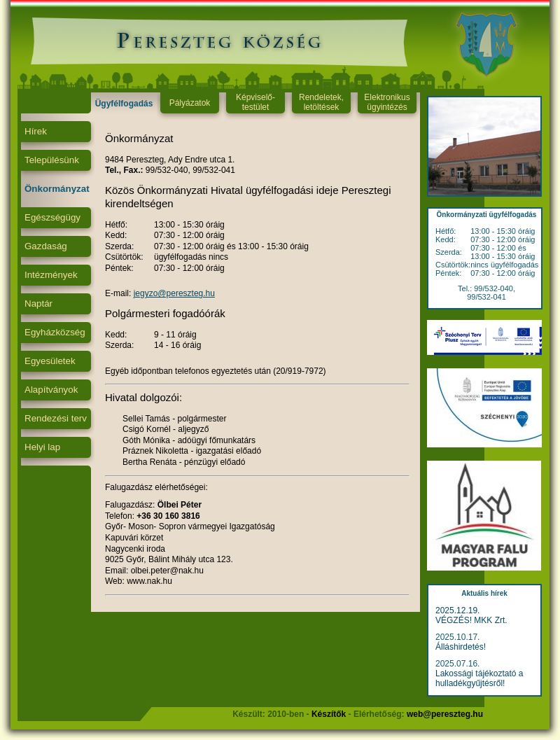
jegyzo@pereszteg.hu (174, 293)
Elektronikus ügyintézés (387, 102)
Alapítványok (51, 390)
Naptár (38, 303)
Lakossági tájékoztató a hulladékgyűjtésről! (479, 678)
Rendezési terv (56, 418)
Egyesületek (50, 361)
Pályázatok (190, 103)
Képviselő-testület (255, 102)
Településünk (52, 160)
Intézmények (51, 275)
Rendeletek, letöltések (321, 102)
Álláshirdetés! (461, 647)
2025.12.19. (457, 610)
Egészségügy (52, 217)
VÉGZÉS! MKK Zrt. (471, 620)
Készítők (329, 714)
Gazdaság (46, 246)
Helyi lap (42, 447)
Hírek (36, 131)
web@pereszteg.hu (445, 714)
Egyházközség (55, 332)
